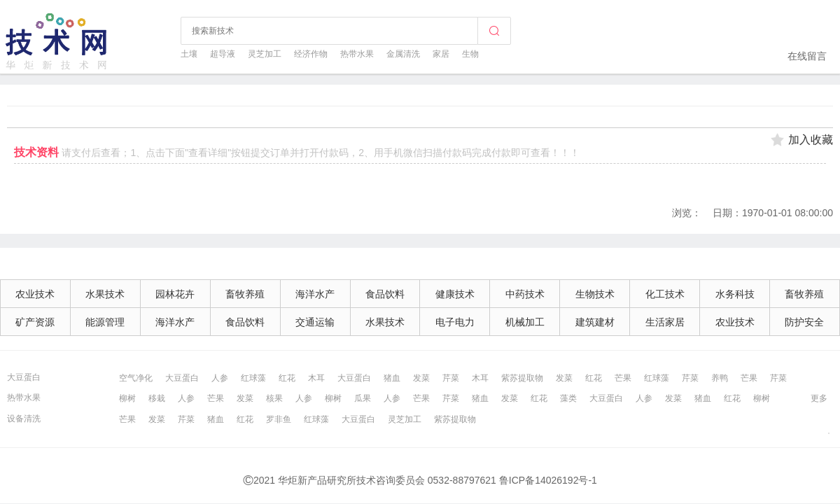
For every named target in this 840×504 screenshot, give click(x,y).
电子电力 (455, 322)
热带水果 (357, 54)
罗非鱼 (279, 419)
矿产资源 (35, 322)
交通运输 (315, 322)
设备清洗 (24, 419)
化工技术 (665, 294)
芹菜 (451, 378)
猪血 (392, 378)
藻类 (568, 398)
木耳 (316, 378)
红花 (287, 378)
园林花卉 (175, 294)
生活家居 (665, 322)
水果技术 (105, 294)
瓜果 (363, 398)
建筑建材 (595, 322)
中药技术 (525, 294)
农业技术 (35, 294)
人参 (220, 378)
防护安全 (804, 322)
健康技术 (455, 294)
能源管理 (105, 322)
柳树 (127, 398)
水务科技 (735, 294)
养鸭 (720, 378)
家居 (441, 54)
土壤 (189, 54)
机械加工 (525, 322)
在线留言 (807, 56)
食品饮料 (385, 294)
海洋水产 (315, 294)
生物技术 (595, 294)
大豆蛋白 (24, 377)
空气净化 (136, 378)
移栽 (157, 398)
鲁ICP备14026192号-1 (548, 480)
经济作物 (311, 54)
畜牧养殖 (245, 294)
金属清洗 (403, 54)
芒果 (623, 378)
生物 (470, 54)
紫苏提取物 (522, 378)
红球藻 (253, 378)
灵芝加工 (265, 54)
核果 (274, 398)
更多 (819, 398)
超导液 (223, 54)
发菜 (421, 378)
